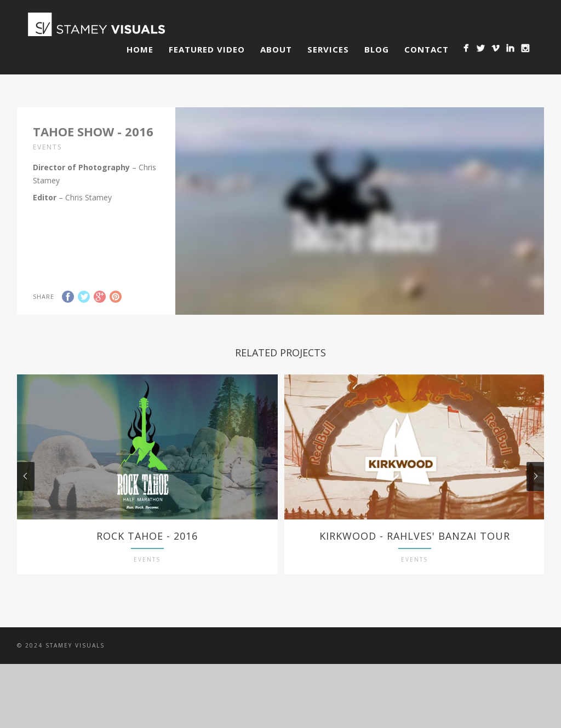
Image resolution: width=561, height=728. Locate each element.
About (276, 49)
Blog (377, 49)
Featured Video (207, 49)
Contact (427, 49)
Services (328, 49)
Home (140, 49)
